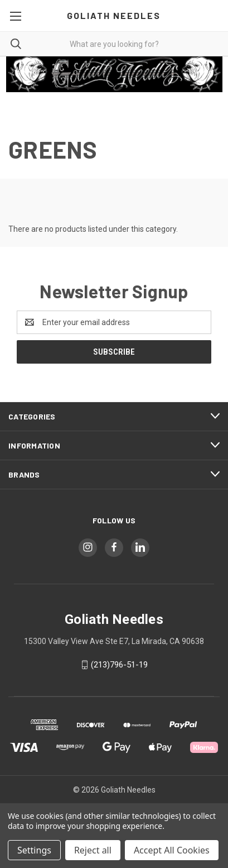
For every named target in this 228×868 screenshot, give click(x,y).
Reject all (93, 850)
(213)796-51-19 (119, 665)
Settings (34, 850)
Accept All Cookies (172, 850)
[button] (114, 74)
